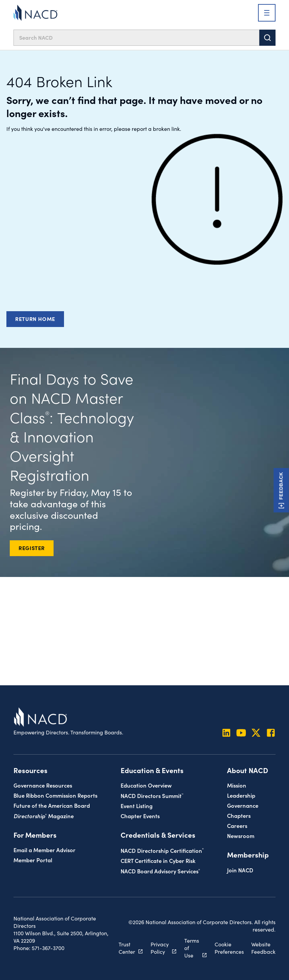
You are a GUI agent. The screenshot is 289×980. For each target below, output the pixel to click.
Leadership (241, 795)
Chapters (239, 815)
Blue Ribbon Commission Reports (55, 795)
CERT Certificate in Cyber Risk (158, 860)
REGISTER (32, 548)
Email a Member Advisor (44, 850)
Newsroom (241, 836)
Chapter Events (140, 816)
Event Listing (137, 806)
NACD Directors (152, 795)
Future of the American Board (52, 805)
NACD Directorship (162, 850)
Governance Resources (43, 785)
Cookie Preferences (229, 948)
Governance (243, 805)
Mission (237, 785)
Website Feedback (263, 948)
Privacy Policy (160, 948)
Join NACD (240, 870)
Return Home (35, 319)
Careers (237, 825)
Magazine (44, 816)
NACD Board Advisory (160, 871)
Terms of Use (192, 948)
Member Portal (33, 860)
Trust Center (127, 948)
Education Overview (146, 785)
